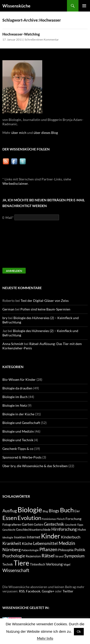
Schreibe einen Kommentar (42, 39)
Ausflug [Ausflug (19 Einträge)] (10, 511)
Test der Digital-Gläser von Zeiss (45, 301)
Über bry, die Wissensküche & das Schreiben (35, 466)
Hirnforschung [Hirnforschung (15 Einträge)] (64, 529)
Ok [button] (79, 632)
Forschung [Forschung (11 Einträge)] (73, 519)
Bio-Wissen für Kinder (19, 379)
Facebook (33, 591)
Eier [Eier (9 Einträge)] (77, 511)
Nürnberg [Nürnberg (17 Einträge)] (12, 550)
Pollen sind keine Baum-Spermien (45, 309)
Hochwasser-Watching (21, 34)
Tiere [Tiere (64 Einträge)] (21, 563)
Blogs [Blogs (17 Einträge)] (54, 511)
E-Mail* (8, 218)
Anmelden (14, 271)
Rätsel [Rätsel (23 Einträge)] (48, 555)
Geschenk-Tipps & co (18, 449)
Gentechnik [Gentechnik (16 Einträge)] (54, 524)
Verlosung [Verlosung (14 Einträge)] (54, 564)
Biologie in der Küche (18, 414)
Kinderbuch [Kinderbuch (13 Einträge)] (71, 537)
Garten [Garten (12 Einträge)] (27, 524)
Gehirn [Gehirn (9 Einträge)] (39, 525)
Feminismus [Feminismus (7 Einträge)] (49, 519)
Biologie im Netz (15, 405)
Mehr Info (45, 638)
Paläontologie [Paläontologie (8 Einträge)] (30, 550)
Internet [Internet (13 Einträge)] (33, 537)
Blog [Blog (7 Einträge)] (45, 511)
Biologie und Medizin (18, 431)
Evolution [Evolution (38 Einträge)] (29, 518)
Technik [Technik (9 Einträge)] (8, 564)
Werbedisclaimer (15, 183)
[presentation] (22, 246)
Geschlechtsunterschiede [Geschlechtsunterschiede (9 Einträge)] (33, 530)
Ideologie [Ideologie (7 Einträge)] (8, 537)
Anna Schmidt (13, 344)
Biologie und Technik (18, 440)
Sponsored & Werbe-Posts (22, 457)
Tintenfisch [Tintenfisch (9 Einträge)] (38, 564)
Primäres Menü (84, 6)
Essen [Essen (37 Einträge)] (10, 518)
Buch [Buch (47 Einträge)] (67, 510)
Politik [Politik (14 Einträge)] (80, 550)
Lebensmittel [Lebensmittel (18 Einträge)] (45, 543)
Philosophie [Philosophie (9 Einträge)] (66, 550)
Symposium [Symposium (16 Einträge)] (74, 556)
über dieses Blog (46, 133)
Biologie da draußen (17, 388)
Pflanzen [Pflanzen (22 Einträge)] (48, 549)
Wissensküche (16, 6)
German (8, 309)
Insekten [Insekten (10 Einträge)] (20, 537)
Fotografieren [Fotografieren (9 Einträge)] (12, 525)
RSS (22, 591)
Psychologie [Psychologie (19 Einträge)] (14, 556)
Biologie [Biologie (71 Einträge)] (30, 510)
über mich (19, 133)
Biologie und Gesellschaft (21, 423)
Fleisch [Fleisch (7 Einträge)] (61, 519)
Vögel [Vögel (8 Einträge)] (67, 564)
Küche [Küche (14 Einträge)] (27, 543)
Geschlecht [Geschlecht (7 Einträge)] (9, 530)
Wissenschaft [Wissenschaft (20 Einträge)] (16, 570)
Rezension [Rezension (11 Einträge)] (33, 556)
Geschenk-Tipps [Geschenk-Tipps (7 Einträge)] (74, 525)
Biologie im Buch (15, 397)
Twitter (68, 591)
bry (5, 318)
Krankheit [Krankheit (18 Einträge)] (12, 543)
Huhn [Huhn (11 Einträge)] (82, 529)
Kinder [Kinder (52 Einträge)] (51, 536)
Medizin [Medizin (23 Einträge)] (67, 543)
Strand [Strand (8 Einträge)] (59, 556)
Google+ (48, 591)
